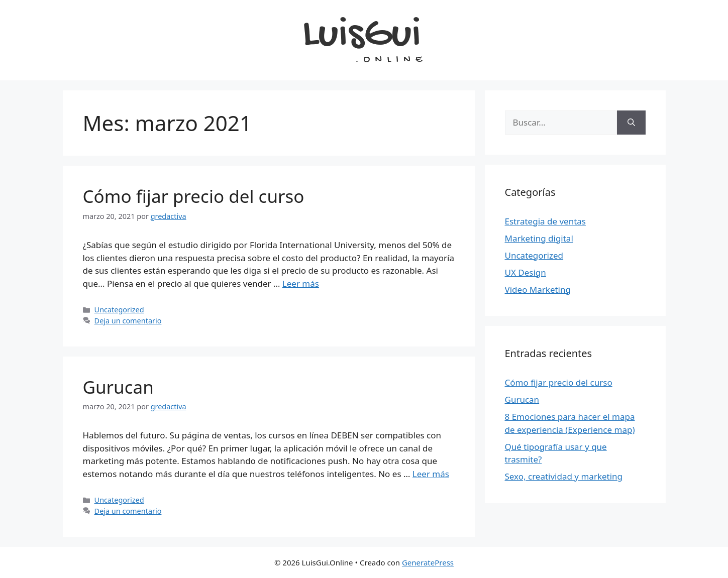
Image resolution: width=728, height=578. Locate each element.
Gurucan (118, 387)
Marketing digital (539, 238)
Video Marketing (538, 290)
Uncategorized (119, 310)
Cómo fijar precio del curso (194, 196)
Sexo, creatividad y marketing (564, 476)
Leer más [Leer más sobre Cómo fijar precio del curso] (301, 283)
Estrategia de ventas (545, 221)
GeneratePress (428, 562)
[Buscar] (631, 123)
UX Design (526, 272)
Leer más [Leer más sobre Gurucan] (431, 474)
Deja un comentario (128, 321)
